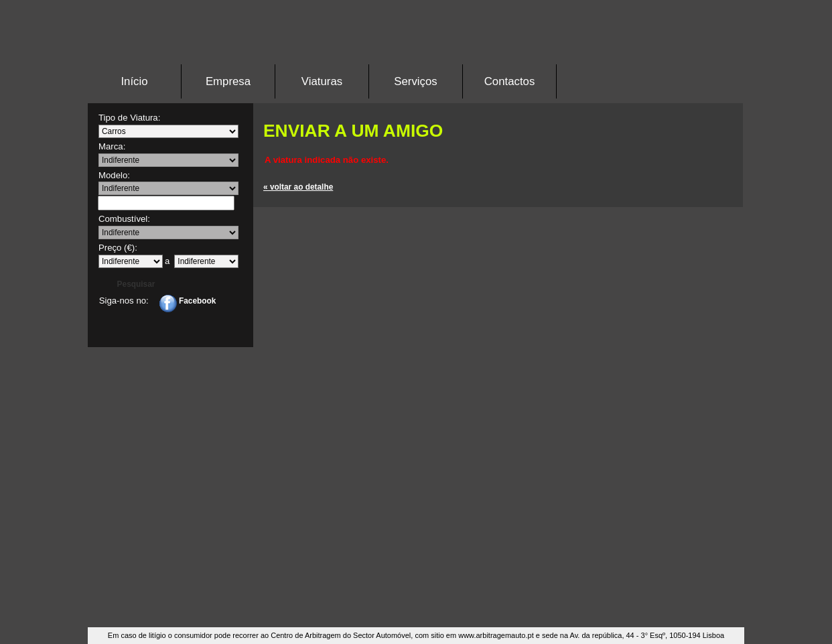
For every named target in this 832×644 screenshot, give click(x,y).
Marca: (112, 146)
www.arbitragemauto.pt (496, 635)
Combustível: (124, 219)
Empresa (228, 81)
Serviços (415, 81)
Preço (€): (118, 248)
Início (134, 81)
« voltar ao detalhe (298, 187)
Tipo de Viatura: (129, 118)
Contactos (510, 81)
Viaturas (322, 81)
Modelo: (114, 175)
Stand (416, 43)
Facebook (188, 301)
